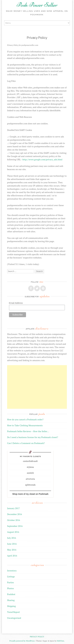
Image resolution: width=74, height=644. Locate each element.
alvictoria (30, 479)
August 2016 (13, 532)
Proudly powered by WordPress (22, 641)
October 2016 (14, 520)
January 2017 (13, 508)
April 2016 (12, 556)
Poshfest (11, 594)
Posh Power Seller (37, 5)
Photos (10, 588)
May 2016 (12, 550)
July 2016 (12, 538)
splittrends (30, 485)
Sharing (11, 600)
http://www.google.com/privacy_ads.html (42, 159)
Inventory (12, 571)
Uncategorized (14, 618)
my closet (30, 494)
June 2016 (12, 544)
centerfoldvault (30, 461)
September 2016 (15, 526)
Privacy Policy (37, 637)
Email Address (16, 303)
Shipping (11, 606)
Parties (10, 582)
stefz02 (30, 473)
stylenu (30, 467)
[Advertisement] (37, 387)
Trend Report (13, 612)
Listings (11, 576)
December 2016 (15, 514)
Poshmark (44, 494)
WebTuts (61, 641)
